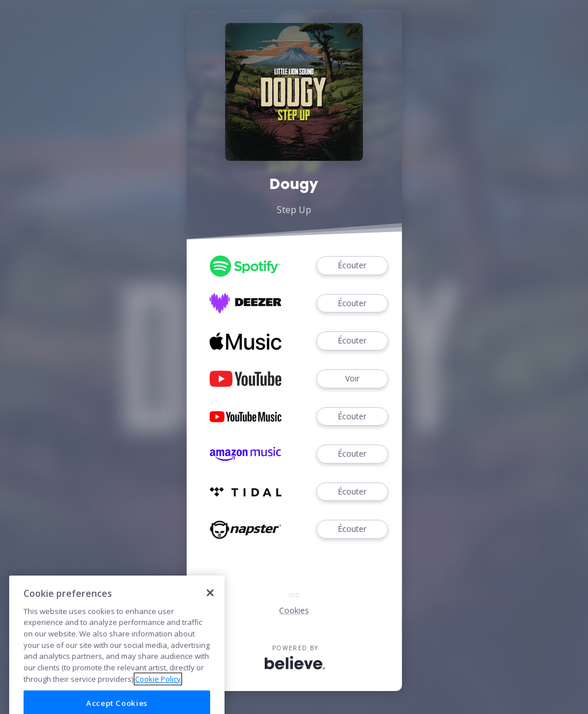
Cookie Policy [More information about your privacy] (158, 696)
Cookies (294, 610)
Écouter (352, 266)
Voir (352, 379)
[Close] (210, 611)
